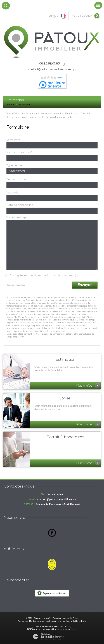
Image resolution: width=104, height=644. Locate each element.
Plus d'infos (88, 385)
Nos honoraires (52, 621)
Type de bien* (15, 166)
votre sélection (82, 16)
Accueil (11, 105)
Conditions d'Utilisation (81, 334)
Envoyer (85, 285)
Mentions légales (37, 621)
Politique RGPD (80, 621)
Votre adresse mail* (19, 152)
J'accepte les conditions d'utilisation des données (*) (44, 276)
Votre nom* (14, 140)
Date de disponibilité (20, 205)
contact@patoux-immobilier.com (49, 70)
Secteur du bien (17, 180)
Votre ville (13, 193)
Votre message (16, 218)
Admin (69, 621)
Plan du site (23, 621)
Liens (62, 621)
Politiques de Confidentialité (53, 334)
